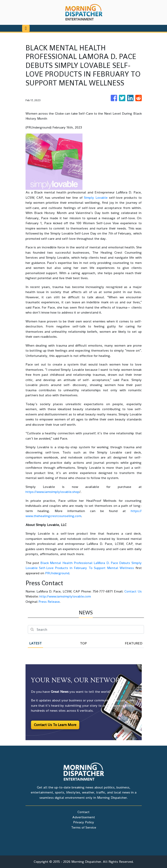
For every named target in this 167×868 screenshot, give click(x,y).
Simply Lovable (96, 197)
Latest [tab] (35, 643)
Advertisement (84, 817)
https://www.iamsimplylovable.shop (52, 492)
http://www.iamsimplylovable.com (65, 596)
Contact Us (133, 591)
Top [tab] (83, 643)
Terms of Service (84, 827)
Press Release (49, 601)
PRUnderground (57, 573)
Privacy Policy (84, 822)
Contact (83, 812)
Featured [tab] (134, 643)
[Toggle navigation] (26, 28)
